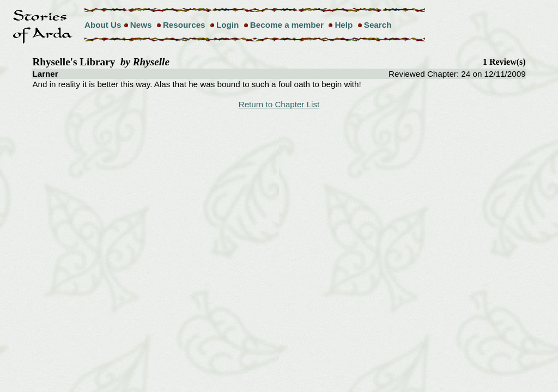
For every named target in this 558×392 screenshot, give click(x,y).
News (141, 25)
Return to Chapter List (279, 104)
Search (378, 25)
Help (344, 25)
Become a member (287, 25)
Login (228, 25)
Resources (184, 25)
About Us (103, 25)
